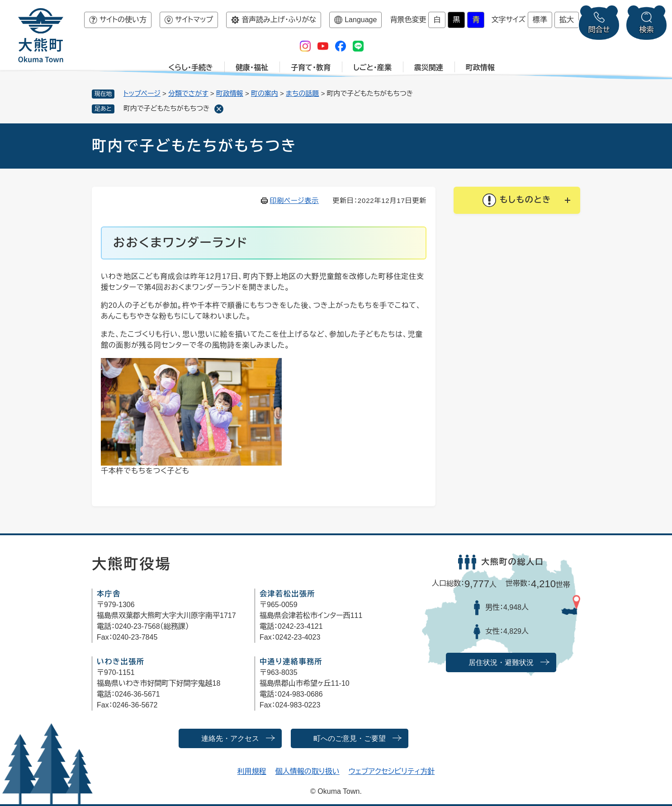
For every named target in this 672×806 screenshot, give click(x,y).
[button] (517, 200)
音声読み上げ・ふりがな (279, 20)
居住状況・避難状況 (501, 662)
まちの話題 (303, 93)
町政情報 (480, 68)
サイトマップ (194, 20)
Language (361, 20)
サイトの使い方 (123, 20)
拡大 (567, 20)
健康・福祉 (252, 68)
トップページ (142, 93)
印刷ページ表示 (295, 200)
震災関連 (429, 68)
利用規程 (252, 771)
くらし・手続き (191, 68)
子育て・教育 (311, 68)
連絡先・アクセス (230, 738)
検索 (647, 30)
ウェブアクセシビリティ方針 (392, 771)
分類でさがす (188, 93)
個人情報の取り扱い (308, 771)
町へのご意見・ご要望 (350, 738)
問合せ (599, 30)
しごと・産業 (372, 68)
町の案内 (265, 93)
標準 (540, 20)
